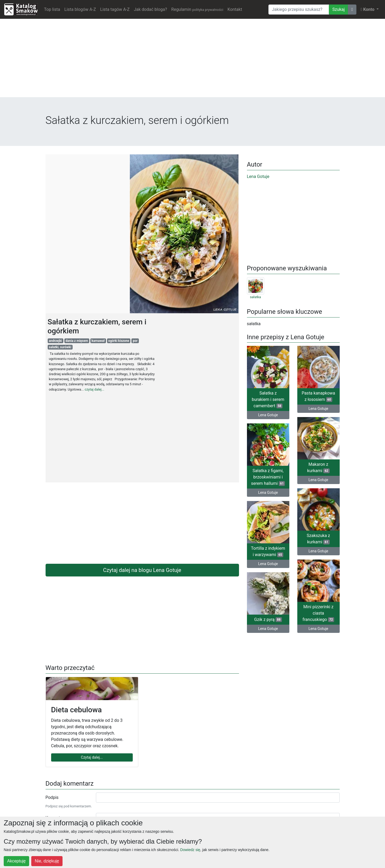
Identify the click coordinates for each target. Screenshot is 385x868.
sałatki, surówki (60, 347)
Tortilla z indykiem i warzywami (268, 551)
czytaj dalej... (95, 389)
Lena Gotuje (258, 176)
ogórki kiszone (119, 341)
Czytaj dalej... (92, 757)
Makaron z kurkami (318, 467)
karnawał (98, 341)
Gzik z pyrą (268, 619)
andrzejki (55, 341)
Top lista (52, 9)
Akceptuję (16, 861)
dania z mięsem (77, 341)
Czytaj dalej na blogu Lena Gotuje (142, 570)
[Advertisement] (193, 60)
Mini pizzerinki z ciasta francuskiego (318, 613)
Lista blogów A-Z (80, 9)
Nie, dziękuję (47, 861)
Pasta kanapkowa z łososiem (318, 396)
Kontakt (235, 9)
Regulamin (197, 9)
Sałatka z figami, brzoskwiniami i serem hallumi (268, 477)
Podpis (52, 797)
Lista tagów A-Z (115, 9)
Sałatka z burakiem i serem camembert (268, 399)
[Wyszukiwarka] (299, 10)
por (135, 341)
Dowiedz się (190, 850)
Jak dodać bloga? (150, 9)
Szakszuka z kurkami (318, 539)
